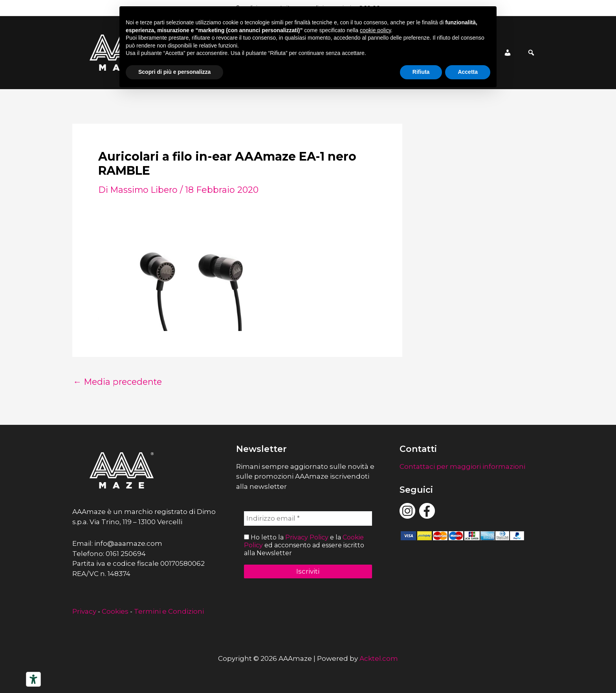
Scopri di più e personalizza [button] (174, 72)
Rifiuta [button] (421, 72)
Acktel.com (379, 658)
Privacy (84, 611)
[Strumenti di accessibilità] (33, 679)
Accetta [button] (468, 72)
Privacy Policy (307, 538)
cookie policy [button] (375, 30)
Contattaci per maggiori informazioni (462, 466)
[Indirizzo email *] (308, 519)
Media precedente (119, 382)
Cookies (115, 611)
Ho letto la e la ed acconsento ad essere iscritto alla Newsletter (304, 545)
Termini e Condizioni (169, 611)
